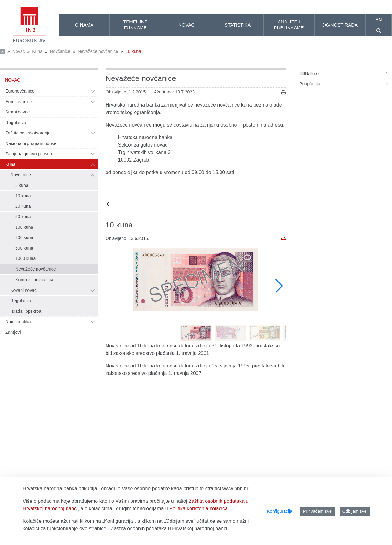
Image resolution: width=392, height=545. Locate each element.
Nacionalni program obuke (31, 143)
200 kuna (24, 237)
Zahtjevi (13, 332)
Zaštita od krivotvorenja (28, 133)
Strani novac (17, 112)
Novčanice (60, 51)
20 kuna (23, 206)
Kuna (37, 51)
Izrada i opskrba (26, 311)
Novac (19, 51)
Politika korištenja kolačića (198, 509)
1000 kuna (25, 258)
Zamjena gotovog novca (29, 154)
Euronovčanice (20, 91)
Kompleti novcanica (34, 280)
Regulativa (16, 122)
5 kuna (22, 185)
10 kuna (133, 51)
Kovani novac (23, 290)
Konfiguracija (280, 511)
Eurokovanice (19, 102)
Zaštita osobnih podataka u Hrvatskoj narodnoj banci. (170, 529)
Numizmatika (18, 322)
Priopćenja (346, 84)
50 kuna (23, 217)
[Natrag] (108, 205)
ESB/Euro (346, 73)
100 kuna (24, 227)
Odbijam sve (355, 511)
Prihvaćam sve (317, 511)
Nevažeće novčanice (98, 51)
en (379, 20)
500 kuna (24, 248)
